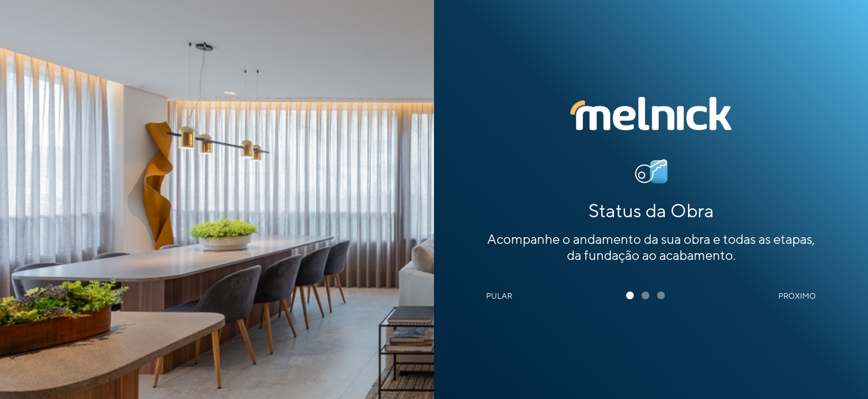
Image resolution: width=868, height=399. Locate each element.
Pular (499, 296)
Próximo (797, 296)
